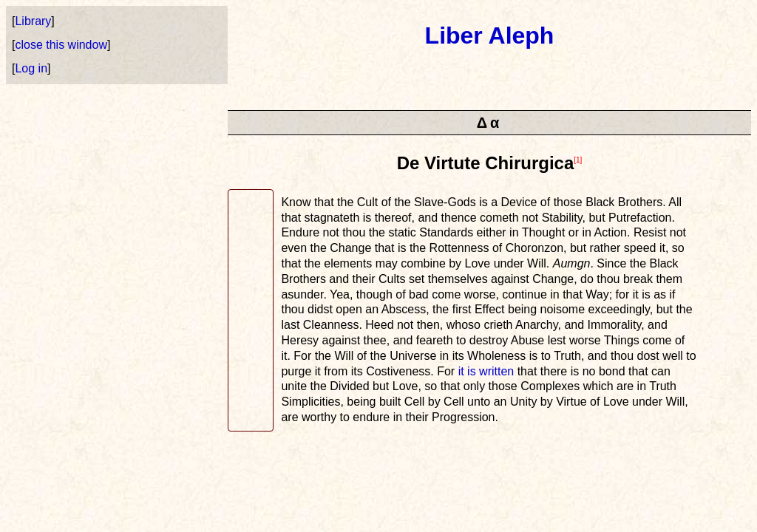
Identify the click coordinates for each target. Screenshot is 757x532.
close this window (61, 45)
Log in (31, 68)
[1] (578, 160)
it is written (486, 371)
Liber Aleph (490, 35)
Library (33, 21)
